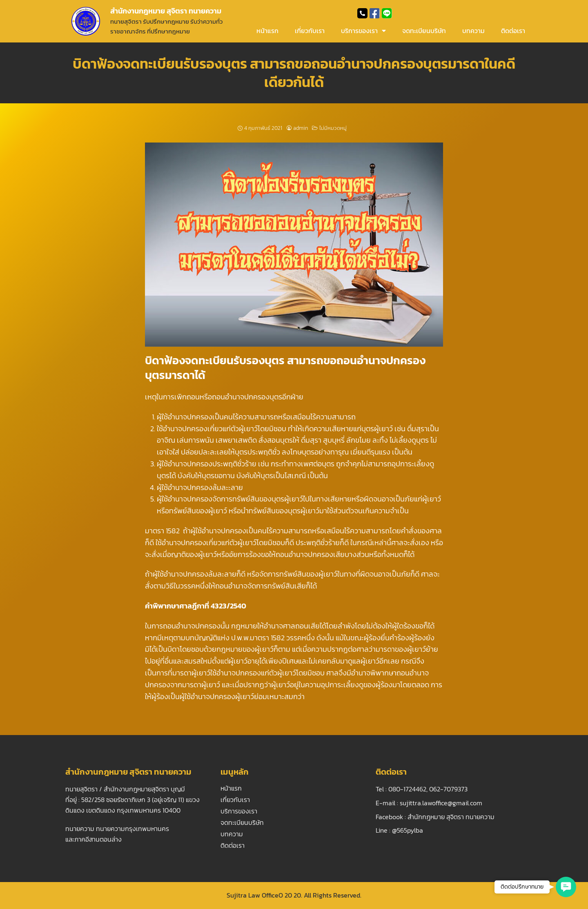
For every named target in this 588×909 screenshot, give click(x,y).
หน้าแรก (267, 31)
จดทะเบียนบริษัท (424, 31)
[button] (566, 887)
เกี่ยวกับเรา (310, 31)
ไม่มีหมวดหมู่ (333, 128)
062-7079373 (448, 789)
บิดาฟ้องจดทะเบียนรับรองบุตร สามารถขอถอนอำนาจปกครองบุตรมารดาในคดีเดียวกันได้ (294, 73)
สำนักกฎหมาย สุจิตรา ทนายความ (451, 817)
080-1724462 (407, 789)
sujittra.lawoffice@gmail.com (441, 803)
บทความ (473, 31)
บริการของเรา (363, 31)
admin (301, 128)
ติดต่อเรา (513, 31)
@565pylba (408, 830)
